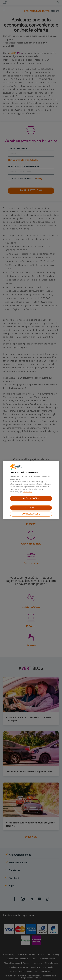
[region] (31, 490)
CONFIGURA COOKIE (31, 514)
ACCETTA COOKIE (31, 498)
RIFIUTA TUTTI (31, 508)
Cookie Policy (27, 492)
